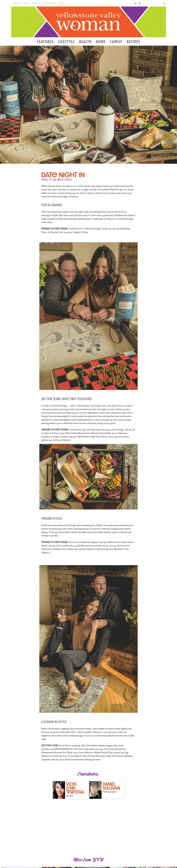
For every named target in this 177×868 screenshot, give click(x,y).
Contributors (49, 3)
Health (85, 42)
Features (45, 42)
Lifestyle (66, 42)
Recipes (133, 42)
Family (116, 42)
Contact (61, 3)
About (26, 3)
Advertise (36, 3)
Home (101, 42)
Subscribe (17, 3)
